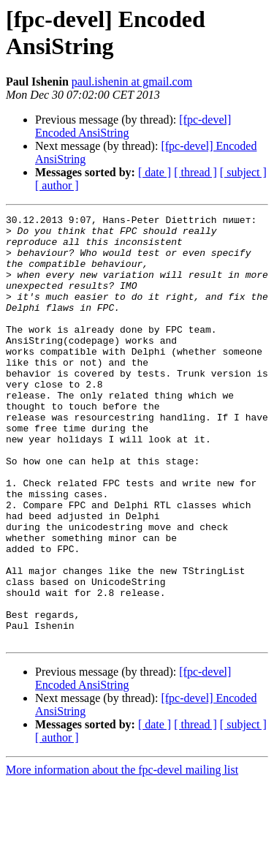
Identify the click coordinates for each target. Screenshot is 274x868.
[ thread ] (195, 172)
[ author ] (57, 185)
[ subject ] (243, 172)
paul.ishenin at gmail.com (132, 82)
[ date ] (155, 172)
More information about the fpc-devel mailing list (122, 855)
